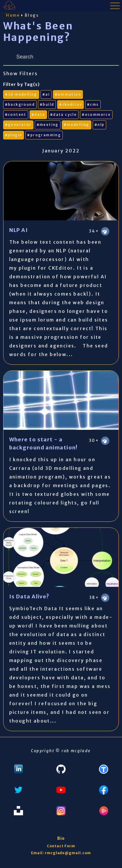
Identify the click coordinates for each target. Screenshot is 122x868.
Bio (61, 838)
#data (38, 115)
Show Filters (21, 73)
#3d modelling (21, 94)
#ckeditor (70, 104)
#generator (18, 125)
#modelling (77, 125)
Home (13, 15)
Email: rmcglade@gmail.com (61, 853)
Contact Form (61, 846)
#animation (68, 94)
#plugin (14, 135)
